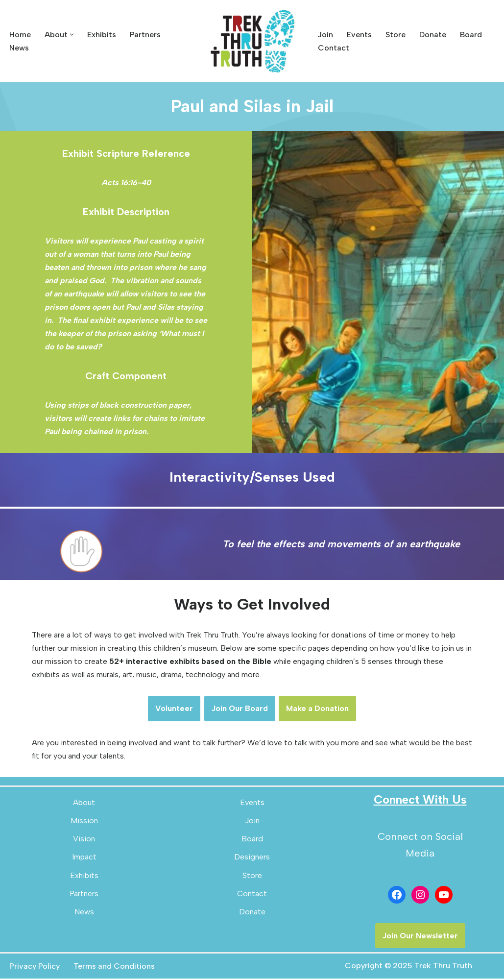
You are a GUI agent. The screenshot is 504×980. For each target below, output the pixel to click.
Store (396, 35)
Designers (252, 858)
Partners (145, 35)
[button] (72, 35)
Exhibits (102, 35)
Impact (84, 858)
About (84, 804)
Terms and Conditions (114, 968)
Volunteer (174, 710)
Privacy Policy (35, 968)
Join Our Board (240, 710)
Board (471, 35)
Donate (433, 35)
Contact (334, 48)
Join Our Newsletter (420, 937)
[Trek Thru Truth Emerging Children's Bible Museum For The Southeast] (252, 41)
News (19, 48)
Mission (84, 822)
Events (359, 35)
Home (20, 35)
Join (325, 35)
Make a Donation (318, 710)
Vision (84, 840)
